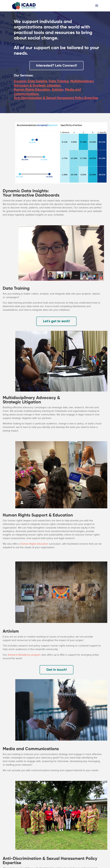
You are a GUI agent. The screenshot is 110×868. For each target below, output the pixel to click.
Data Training (59, 81)
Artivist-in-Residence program (24, 655)
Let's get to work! (56, 321)
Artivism (58, 90)
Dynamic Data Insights (30, 81)
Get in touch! (56, 670)
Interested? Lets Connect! (56, 66)
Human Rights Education (32, 90)
